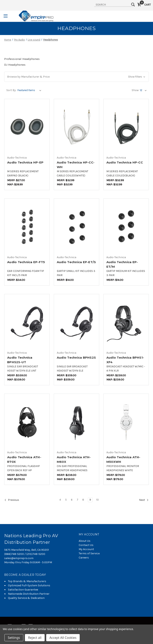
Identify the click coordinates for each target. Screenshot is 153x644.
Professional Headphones (22, 59)
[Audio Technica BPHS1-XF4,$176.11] (126, 323)
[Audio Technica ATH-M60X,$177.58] (76, 422)
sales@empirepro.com (19, 558)
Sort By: (11, 90)
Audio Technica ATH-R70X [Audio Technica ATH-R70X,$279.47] (24, 459)
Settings (14, 638)
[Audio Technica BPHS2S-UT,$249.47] (27, 323)
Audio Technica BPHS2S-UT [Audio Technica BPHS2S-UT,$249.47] (20, 360)
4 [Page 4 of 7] (60, 500)
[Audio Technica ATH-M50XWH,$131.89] (126, 422)
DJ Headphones (15, 65)
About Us (85, 541)
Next (144, 500)
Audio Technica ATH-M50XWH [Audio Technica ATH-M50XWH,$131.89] (123, 459)
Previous (12, 500)
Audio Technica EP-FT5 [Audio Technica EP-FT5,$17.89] (26, 262)
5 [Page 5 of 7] (66, 500)
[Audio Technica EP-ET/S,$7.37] (76, 227)
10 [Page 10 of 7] (98, 500)
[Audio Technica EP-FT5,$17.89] (27, 227)
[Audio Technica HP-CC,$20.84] (126, 128)
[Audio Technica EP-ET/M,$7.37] (126, 227)
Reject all (35, 638)
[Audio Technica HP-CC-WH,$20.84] (76, 128)
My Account (86, 549)
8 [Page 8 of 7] (83, 500)
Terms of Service (89, 553)
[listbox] (30, 90)
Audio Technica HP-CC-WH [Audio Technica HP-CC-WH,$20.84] (76, 165)
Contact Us (86, 545)
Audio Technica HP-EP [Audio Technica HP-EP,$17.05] (25, 162)
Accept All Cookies (63, 638)
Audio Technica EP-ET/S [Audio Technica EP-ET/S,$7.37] (76, 262)
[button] (76, 77)
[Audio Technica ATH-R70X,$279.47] (27, 422)
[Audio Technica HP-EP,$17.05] (27, 128)
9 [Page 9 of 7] (90, 500)
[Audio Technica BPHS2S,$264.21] (76, 323)
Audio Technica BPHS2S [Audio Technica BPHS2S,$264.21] (76, 358)
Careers (84, 558)
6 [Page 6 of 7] (72, 500)
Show (135, 90)
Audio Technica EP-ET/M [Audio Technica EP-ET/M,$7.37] (122, 264)
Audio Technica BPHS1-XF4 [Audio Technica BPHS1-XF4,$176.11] (125, 360)
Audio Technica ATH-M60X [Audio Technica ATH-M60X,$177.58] (74, 459)
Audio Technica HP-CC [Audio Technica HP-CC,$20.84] (125, 162)
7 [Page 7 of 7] (77, 500)
